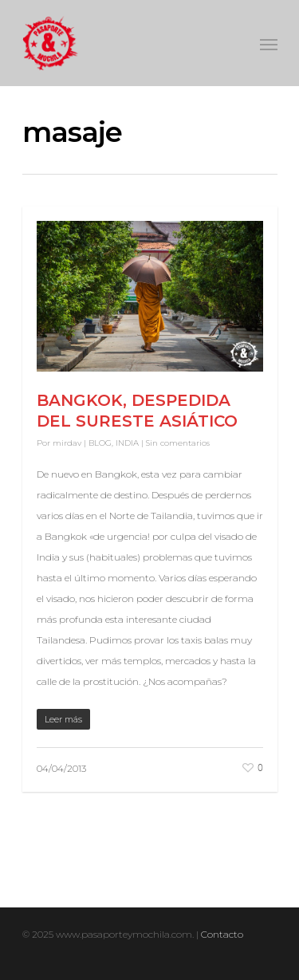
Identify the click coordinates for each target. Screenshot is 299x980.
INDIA (127, 443)
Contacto (222, 934)
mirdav (67, 443)
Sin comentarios (178, 443)
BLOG (100, 443)
